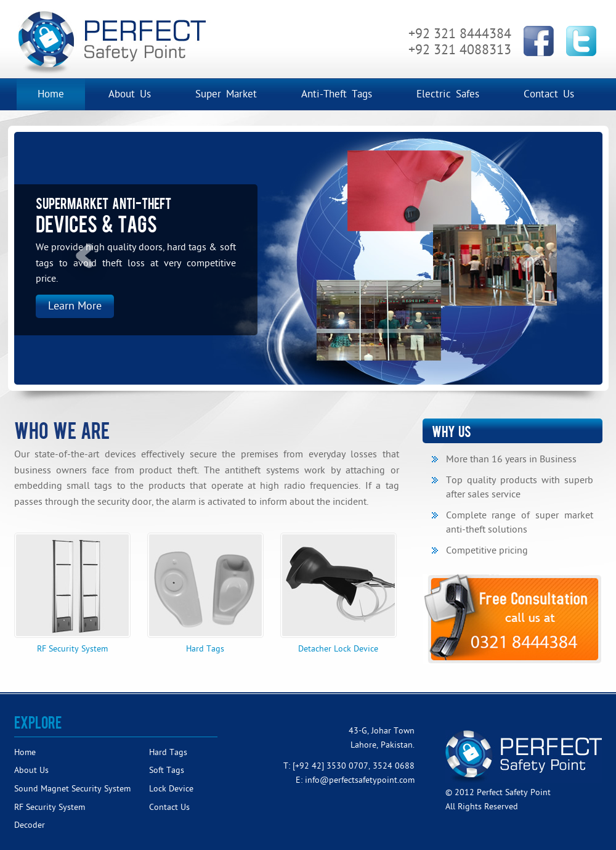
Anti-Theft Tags (337, 94)
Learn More (75, 306)
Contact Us (549, 94)
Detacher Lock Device (338, 593)
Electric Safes (448, 94)
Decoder (30, 825)
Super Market (226, 94)
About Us (130, 94)
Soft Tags (167, 770)
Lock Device (171, 789)
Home (51, 94)
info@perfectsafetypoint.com (360, 780)
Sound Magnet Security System (72, 789)
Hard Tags (205, 593)
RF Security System (72, 593)
